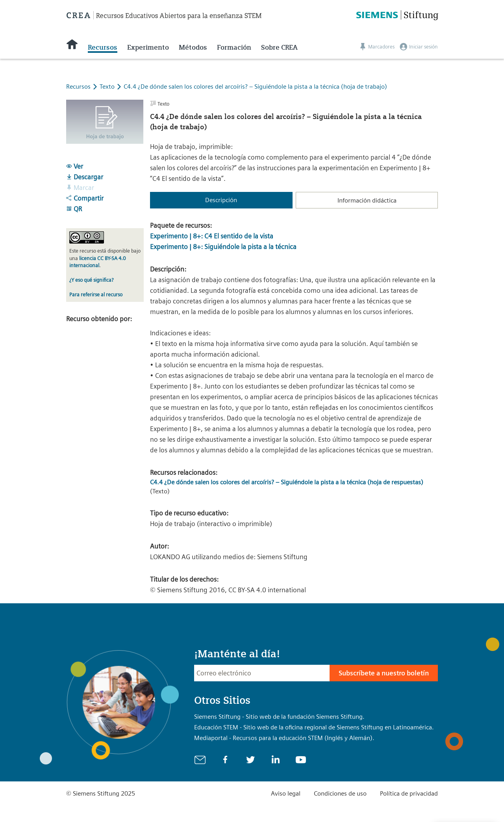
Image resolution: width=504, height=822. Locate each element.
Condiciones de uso (340, 793)
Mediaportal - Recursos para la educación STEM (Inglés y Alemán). (284, 738)
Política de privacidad (409, 793)
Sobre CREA (279, 47)
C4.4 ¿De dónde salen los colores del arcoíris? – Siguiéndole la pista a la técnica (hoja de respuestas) (287, 482)
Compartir (85, 198)
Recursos (103, 47)
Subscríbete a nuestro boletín (384, 673)
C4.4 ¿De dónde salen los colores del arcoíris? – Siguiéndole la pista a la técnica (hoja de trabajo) (255, 86)
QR (74, 209)
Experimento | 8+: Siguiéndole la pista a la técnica (223, 247)
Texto (108, 86)
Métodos (193, 47)
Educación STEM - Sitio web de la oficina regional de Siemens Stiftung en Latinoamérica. (314, 727)
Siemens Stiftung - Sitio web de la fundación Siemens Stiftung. (279, 717)
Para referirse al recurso (96, 295)
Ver (75, 166)
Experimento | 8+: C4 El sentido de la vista (212, 236)
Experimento (148, 47)
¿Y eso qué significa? (91, 280)
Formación (234, 47)
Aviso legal (286, 793)
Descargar (85, 177)
